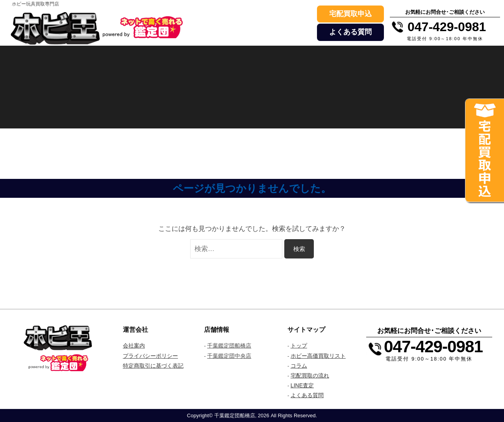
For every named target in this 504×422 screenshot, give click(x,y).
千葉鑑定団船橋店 (229, 346)
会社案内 (134, 346)
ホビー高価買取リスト (318, 356)
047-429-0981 (433, 347)
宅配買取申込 (350, 14)
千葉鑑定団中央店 (229, 356)
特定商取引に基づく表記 (153, 366)
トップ (299, 346)
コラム (299, 366)
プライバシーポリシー (150, 356)
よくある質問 (350, 32)
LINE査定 (302, 385)
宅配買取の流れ (310, 376)
